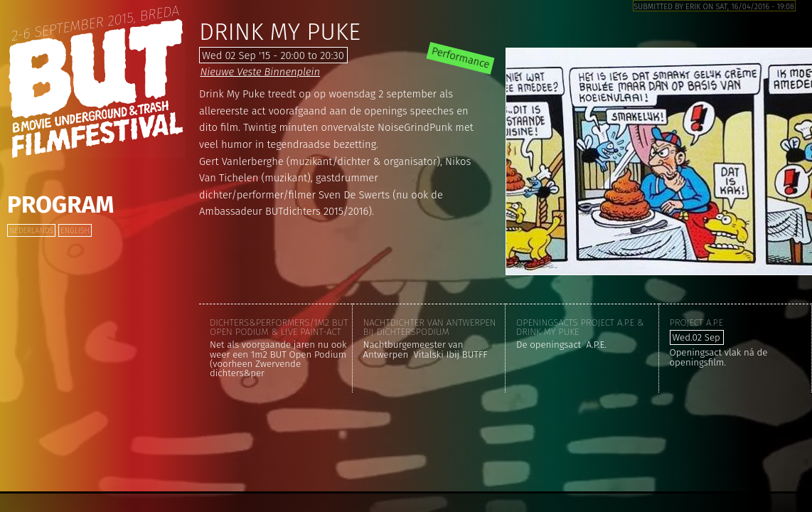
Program (60, 205)
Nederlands (31, 231)
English (75, 231)
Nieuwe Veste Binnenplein (260, 72)
